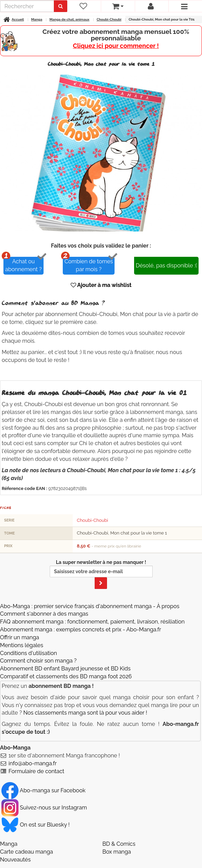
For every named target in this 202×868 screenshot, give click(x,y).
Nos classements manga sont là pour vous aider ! (85, 713)
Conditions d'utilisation (28, 653)
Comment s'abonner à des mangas (44, 614)
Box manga (117, 852)
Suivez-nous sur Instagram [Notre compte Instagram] (44, 808)
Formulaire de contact (37, 771)
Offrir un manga (20, 637)
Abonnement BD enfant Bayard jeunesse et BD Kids (65, 669)
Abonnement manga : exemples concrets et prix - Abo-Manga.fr (81, 630)
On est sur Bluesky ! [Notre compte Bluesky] (35, 825)
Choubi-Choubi (92, 520)
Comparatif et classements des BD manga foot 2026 (66, 676)
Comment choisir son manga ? (38, 661)
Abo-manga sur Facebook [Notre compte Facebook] (43, 790)
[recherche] (27, 6)
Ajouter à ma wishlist (101, 285)
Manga (9, 844)
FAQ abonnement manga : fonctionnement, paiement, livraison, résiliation (92, 622)
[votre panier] (118, 6)
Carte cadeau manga (27, 852)
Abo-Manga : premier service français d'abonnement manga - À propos (90, 606)
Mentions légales (22, 645)
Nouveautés (15, 860)
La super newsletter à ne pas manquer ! (101, 574)
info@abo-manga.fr (33, 763)
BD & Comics (119, 844)
